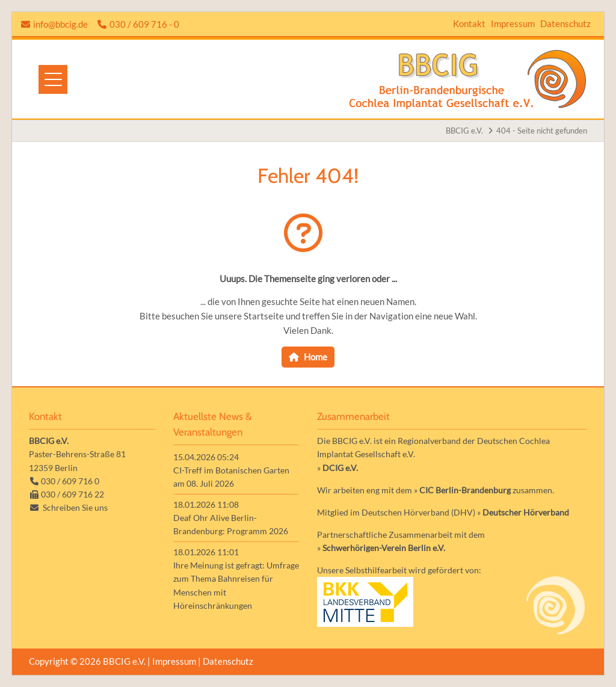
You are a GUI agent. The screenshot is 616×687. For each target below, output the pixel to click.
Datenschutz (565, 23)
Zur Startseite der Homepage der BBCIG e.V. (468, 79)
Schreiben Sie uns (75, 507)
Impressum (513, 23)
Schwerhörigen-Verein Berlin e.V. (384, 548)
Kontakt (469, 23)
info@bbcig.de (60, 24)
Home (316, 357)
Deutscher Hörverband (526, 512)
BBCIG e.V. (464, 131)
